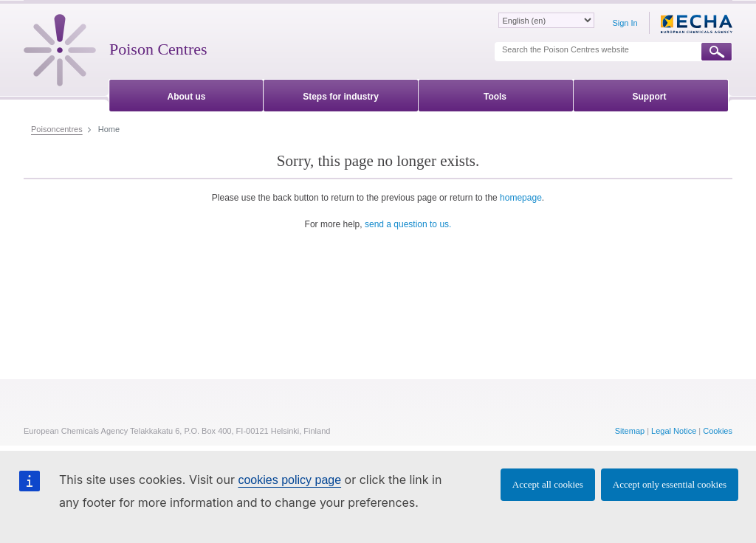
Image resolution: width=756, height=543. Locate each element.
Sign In (625, 23)
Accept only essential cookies (670, 484)
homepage (521, 198)
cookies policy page (289, 480)
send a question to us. (408, 224)
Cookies (718, 431)
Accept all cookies (548, 484)
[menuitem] (186, 94)
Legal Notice (674, 431)
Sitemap (630, 431)
